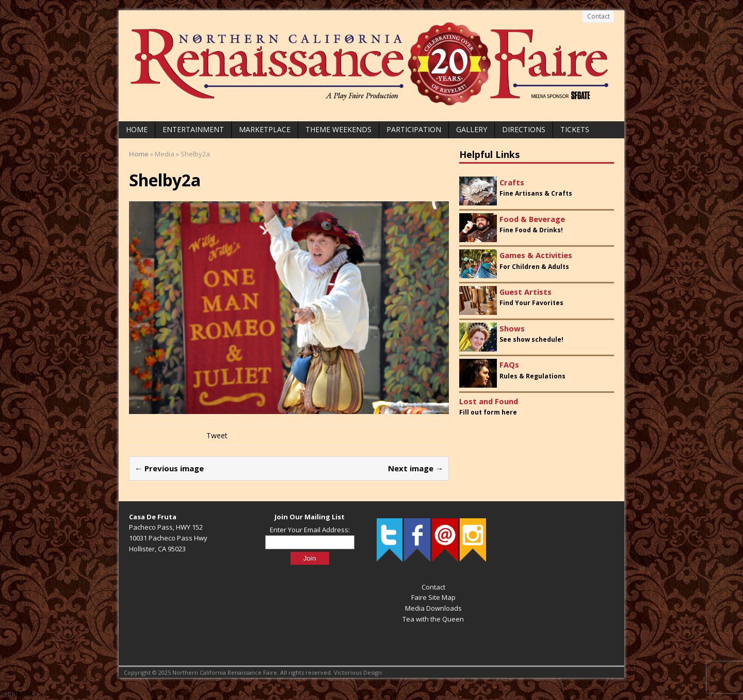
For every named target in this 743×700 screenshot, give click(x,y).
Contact (599, 16)
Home (137, 129)
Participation (414, 129)
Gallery (472, 129)
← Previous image (169, 468)
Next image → (416, 468)
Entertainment (193, 129)
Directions (524, 129)
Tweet (217, 435)
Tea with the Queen (433, 619)
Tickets (575, 129)
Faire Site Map (433, 597)
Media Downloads (433, 608)
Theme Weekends (338, 129)
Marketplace (265, 129)
